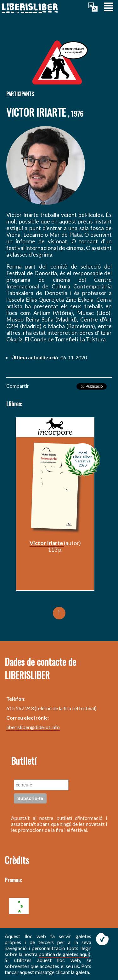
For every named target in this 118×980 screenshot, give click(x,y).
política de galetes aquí (64, 954)
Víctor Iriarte (47, 543)
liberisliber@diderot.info (33, 727)
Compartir (18, 386)
